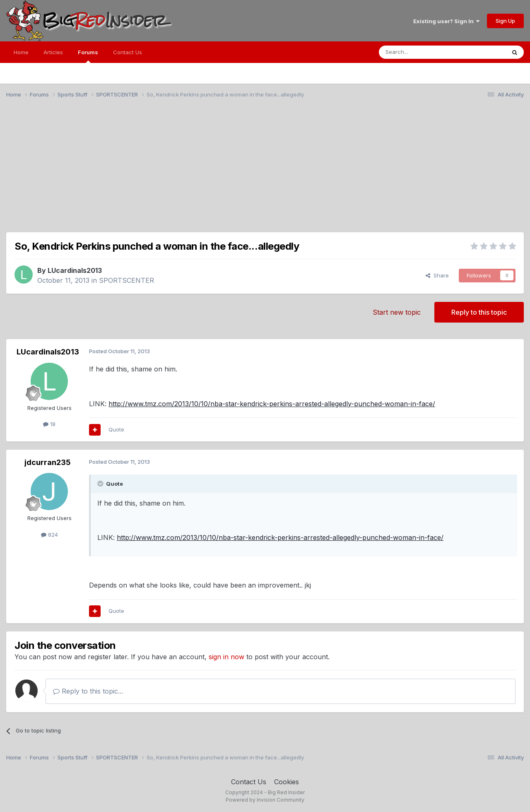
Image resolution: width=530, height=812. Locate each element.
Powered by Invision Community (265, 800)
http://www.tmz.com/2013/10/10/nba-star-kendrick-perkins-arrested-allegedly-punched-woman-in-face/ (272, 404)
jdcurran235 (48, 462)
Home (21, 52)
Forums (88, 56)
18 (49, 424)
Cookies (287, 782)
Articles (53, 52)
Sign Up (505, 21)
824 (49, 535)
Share (437, 275)
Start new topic (397, 312)
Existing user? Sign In (446, 21)
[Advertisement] (265, 169)
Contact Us (128, 52)
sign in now (226, 657)
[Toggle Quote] (101, 484)
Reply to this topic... (88, 691)
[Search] (421, 52)
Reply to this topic (479, 312)
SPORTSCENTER (126, 280)
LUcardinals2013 (75, 270)
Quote (116, 429)
